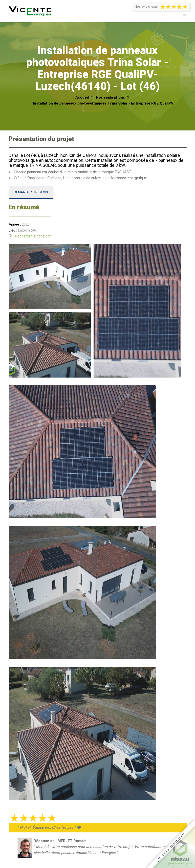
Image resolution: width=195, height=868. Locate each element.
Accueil (82, 97)
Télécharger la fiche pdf (32, 236)
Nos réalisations (110, 97)
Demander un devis (31, 192)
